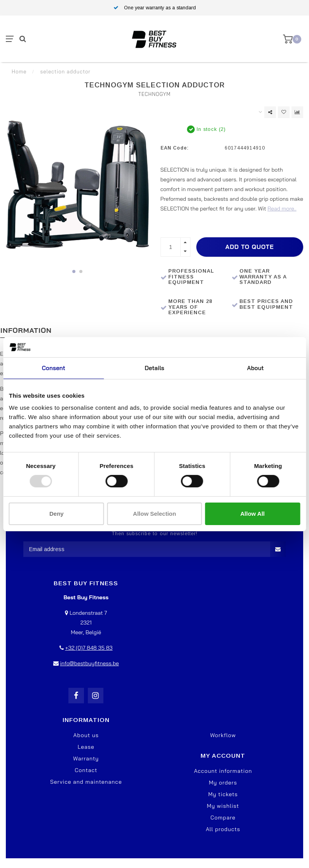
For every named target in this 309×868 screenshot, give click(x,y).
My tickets (223, 794)
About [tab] (256, 368)
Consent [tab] (54, 368)
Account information (223, 771)
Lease (86, 747)
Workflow (223, 735)
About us (86, 735)
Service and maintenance (86, 782)
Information (26, 330)
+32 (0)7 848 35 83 (89, 648)
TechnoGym (155, 94)
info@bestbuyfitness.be (89, 663)
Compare (223, 818)
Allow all (252, 514)
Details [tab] (154, 368)
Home (19, 71)
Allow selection (154, 514)
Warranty (86, 758)
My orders (223, 783)
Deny (57, 514)
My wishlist (223, 806)
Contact (86, 770)
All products (223, 829)
